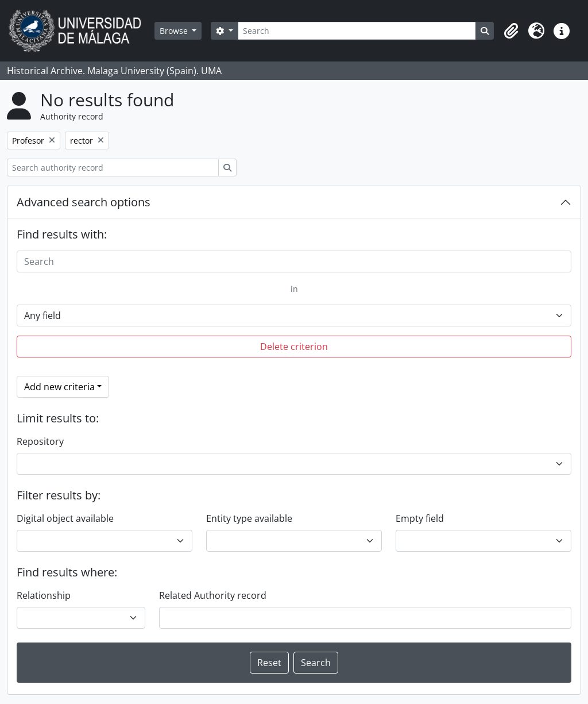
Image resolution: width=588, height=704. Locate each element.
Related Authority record (213, 595)
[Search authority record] (113, 168)
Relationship (44, 595)
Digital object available (65, 518)
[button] (511, 31)
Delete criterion (294, 347)
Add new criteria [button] (59, 387)
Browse (175, 31)
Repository (40, 441)
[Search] (357, 31)
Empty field (420, 518)
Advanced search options (84, 202)
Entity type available (249, 518)
